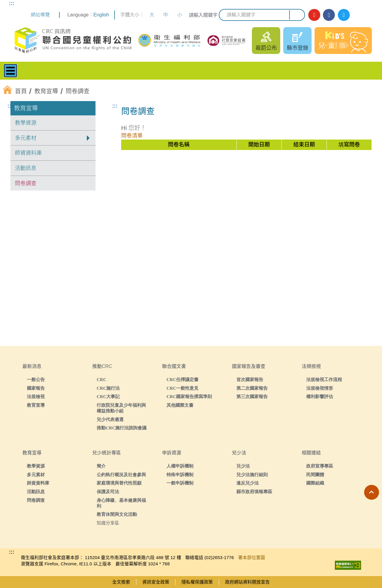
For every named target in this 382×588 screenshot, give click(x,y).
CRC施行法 (108, 388)
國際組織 (315, 483)
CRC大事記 (108, 396)
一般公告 (36, 379)
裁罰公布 (266, 48)
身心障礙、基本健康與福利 (121, 503)
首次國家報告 (250, 379)
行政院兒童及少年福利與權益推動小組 (121, 408)
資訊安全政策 (156, 582)
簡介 (101, 466)
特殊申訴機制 (180, 475)
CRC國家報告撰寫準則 (189, 396)
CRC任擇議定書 (183, 379)
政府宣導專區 (320, 466)
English (101, 15)
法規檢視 (36, 396)
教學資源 (26, 123)
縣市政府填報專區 (254, 492)
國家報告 (36, 388)
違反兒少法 (248, 483)
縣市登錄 (298, 48)
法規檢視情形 (320, 388)
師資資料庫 (28, 153)
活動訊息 (26, 168)
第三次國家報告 (252, 396)
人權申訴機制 (180, 466)
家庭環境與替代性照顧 (119, 483)
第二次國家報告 (252, 388)
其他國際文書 (180, 405)
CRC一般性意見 (183, 388)
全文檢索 (121, 582)
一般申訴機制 (180, 483)
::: (12, 3)
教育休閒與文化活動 (117, 514)
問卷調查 (26, 183)
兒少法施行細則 (252, 475)
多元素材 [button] (26, 138)
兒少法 (243, 466)
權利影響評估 (320, 396)
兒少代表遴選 (110, 419)
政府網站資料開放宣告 (247, 582)
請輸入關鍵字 (203, 15)
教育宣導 (26, 108)
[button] (372, 492)
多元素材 (36, 475)
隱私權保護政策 (197, 582)
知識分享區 (108, 523)
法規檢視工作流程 (324, 379)
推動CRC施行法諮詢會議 (122, 428)
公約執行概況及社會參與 (121, 475)
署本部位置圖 (252, 557)
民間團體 (315, 475)
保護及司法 (108, 492)
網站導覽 (40, 15)
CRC (102, 379)
